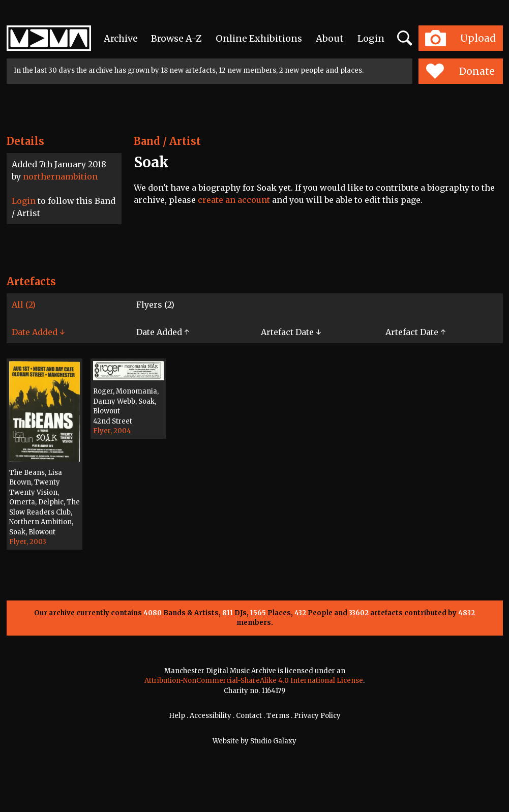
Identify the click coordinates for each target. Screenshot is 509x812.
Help (177, 716)
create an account (234, 200)
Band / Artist (167, 141)
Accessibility (211, 716)
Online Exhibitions (259, 38)
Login (371, 38)
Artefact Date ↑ (415, 332)
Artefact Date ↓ (291, 332)
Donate (460, 71)
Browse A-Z (176, 38)
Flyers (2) (155, 305)
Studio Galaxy (273, 741)
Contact (249, 716)
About (330, 38)
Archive (121, 38)
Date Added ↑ (163, 332)
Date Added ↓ (38, 332)
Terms (278, 716)
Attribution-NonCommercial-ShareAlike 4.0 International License (254, 681)
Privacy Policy (317, 716)
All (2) (24, 305)
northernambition (60, 176)
